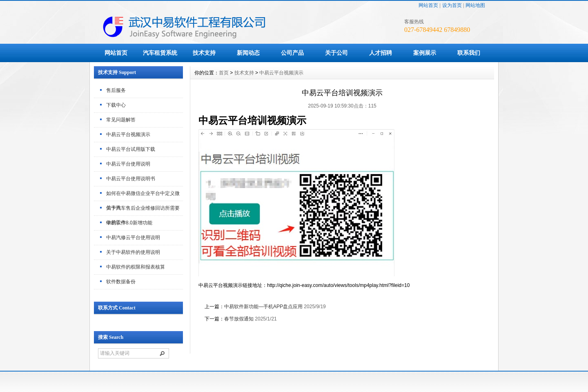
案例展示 (425, 53)
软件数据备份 (121, 282)
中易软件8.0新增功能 (129, 223)
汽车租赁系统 (160, 53)
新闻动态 (248, 53)
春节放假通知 (239, 319)
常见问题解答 (121, 120)
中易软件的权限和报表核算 (136, 267)
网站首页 (428, 5)
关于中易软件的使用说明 (133, 252)
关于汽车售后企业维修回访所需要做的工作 (143, 211)
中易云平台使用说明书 (131, 179)
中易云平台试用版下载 (131, 149)
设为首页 (452, 5)
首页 (224, 73)
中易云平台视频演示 (128, 134)
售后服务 (116, 90)
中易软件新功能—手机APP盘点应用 (263, 307)
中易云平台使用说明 (128, 164)
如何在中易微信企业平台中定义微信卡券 (143, 196)
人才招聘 (381, 53)
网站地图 (475, 5)
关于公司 (336, 53)
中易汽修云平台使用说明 (133, 237)
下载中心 (116, 105)
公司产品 (292, 53)
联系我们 (469, 53)
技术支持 (204, 53)
